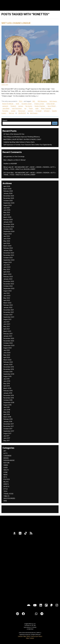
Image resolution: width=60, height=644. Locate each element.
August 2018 (7, 405)
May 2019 (7, 383)
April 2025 (7, 215)
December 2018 (9, 395)
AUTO (5, 453)
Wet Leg (11, 113)
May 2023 (7, 269)
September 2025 (9, 203)
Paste (31, 108)
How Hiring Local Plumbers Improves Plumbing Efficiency (22, 137)
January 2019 (8, 393)
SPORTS (6, 487)
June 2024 (7, 239)
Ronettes (5, 111)
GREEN (6, 465)
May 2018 (7, 412)
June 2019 (7, 381)
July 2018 (6, 407)
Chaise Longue (39, 104)
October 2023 (8, 258)
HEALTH (6, 470)
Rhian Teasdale (46, 108)
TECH (21, 101)
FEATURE (6, 463)
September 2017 (9, 431)
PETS (5, 477)
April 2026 (7, 186)
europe (21, 106)
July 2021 (6, 322)
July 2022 (7, 293)
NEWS (5, 475)
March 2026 (7, 189)
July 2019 (6, 379)
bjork (17, 104)
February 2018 (8, 419)
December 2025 (9, 196)
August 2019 (7, 376)
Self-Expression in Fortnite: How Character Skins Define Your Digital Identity (28, 145)
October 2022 (8, 286)
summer (30, 111)
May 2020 (7, 355)
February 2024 (8, 248)
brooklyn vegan (27, 104)
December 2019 (9, 367)
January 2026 (8, 193)
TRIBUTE (6, 496)
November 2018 (9, 398)
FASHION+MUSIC (9, 460)
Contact (32, 638)
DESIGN (6, 458)
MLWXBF (14, 164)
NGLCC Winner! (21, 160)
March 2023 (7, 274)
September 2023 (9, 260)
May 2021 (7, 326)
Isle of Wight (52, 106)
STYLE (6, 489)
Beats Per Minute (8, 104)
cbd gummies (8, 156)
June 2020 (7, 353)
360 (34, 101)
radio (37, 108)
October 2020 (8, 343)
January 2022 (8, 307)
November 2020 (9, 341)
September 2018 (9, 402)
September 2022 (9, 288)
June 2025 (7, 210)
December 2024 (9, 224)
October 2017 (8, 429)
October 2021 (8, 315)
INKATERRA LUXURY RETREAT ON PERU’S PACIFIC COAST (22, 139)
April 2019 (7, 386)
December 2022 (9, 281)
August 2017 (7, 433)
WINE (5, 501)
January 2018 (8, 421)
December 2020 (9, 338)
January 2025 (8, 222)
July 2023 (7, 265)
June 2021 (7, 324)
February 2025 (8, 220)
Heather (6, 164)
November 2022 (9, 284)
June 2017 (7, 438)
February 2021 (8, 334)
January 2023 (8, 279)
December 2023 (9, 253)
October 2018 (8, 400)
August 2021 (7, 319)
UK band (47, 111)
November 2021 (9, 312)
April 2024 (7, 243)
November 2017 (9, 426)
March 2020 (7, 360)
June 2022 (7, 296)
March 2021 (7, 331)
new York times (17, 108)
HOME (5, 472)
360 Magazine (42, 101)
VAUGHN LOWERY (29, 169)
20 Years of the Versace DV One (14, 134)
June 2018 (7, 410)
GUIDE (6, 468)
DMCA (28, 636)
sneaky (13, 111)
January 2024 (8, 250)
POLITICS (7, 479)
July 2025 (7, 208)
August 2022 (8, 291)
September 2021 (9, 317)
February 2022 (8, 305)
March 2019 (7, 388)
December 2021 (9, 310)
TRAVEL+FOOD (8, 494)
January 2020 (8, 364)
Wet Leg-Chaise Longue (16, 23)
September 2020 (9, 345)
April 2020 (7, 357)
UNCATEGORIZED (9, 498)
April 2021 (7, 329)
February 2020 (8, 362)
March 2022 (7, 303)
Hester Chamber (40, 106)
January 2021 (8, 336)
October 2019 (8, 372)
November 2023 (9, 255)
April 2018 (7, 414)
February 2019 (8, 391)
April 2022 (7, 300)
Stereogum (22, 111)
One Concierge (19, 156)
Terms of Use (34, 636)
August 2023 (8, 262)
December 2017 (9, 424)
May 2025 (7, 212)
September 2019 (9, 374)
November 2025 (9, 198)
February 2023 (8, 277)
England (13, 106)
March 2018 (7, 417)
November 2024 (9, 227)
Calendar (20, 636)
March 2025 (7, 217)
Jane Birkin (6, 108)
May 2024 (7, 241)
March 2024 (7, 246)
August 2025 (8, 205)
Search (5, 120)
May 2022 (7, 298)
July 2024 (7, 236)
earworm (5, 106)
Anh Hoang (53, 101)
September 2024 (9, 231)
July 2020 (7, 350)
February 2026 (8, 191)
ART (5, 451)
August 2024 (8, 234)
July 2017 (6, 436)
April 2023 (7, 272)
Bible (25, 636)
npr (25, 108)
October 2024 (8, 229)
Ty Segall (38, 111)
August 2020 (8, 348)
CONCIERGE (7, 456)
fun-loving (29, 106)
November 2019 (9, 369)
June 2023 (7, 267)
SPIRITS (6, 484)
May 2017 (7, 441)
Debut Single (51, 104)
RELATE (6, 482)
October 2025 (8, 201)
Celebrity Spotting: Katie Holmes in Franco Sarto (19, 142)
